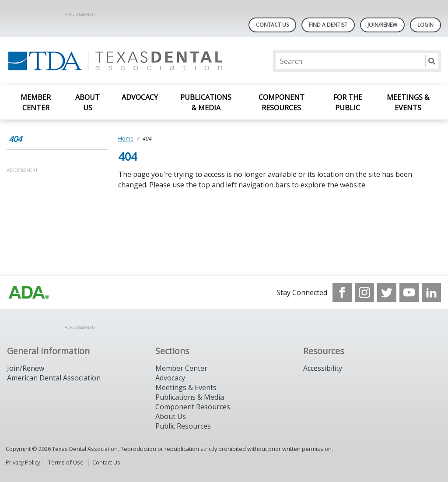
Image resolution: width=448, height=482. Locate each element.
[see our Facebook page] (342, 292)
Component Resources (282, 102)
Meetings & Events (408, 102)
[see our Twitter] (387, 292)
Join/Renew (382, 25)
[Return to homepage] (120, 61)
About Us (87, 102)
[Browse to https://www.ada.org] (29, 292)
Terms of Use (66, 462)
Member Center (36, 102)
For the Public (348, 102)
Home (126, 139)
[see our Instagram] (364, 292)
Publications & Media (206, 102)
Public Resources (183, 426)
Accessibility (323, 368)
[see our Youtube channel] (409, 292)
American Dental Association (54, 378)
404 (15, 139)
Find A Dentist (328, 25)
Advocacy (140, 97)
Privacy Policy (23, 462)
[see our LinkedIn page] (431, 292)
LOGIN (425, 25)
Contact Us (272, 25)
